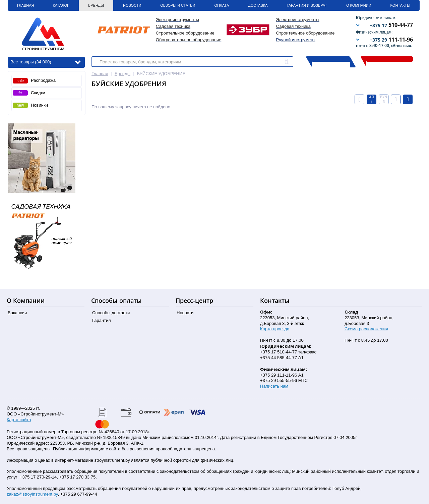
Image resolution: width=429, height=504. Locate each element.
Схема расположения (366, 329)
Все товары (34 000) (45, 62)
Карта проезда (275, 329)
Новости (132, 5)
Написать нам (274, 386)
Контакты (400, 5)
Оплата (222, 5)
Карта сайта (19, 420)
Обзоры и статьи (178, 5)
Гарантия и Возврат (307, 5)
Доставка (258, 5)
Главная (25, 5)
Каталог (61, 5)
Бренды (96, 5)
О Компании (359, 5)
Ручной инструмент (296, 40)
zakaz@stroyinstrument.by (32, 494)
